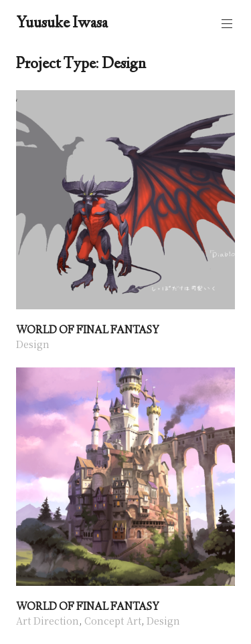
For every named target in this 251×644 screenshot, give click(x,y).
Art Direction (48, 621)
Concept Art (113, 621)
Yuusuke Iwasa (62, 24)
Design (33, 344)
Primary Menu (226, 24)
